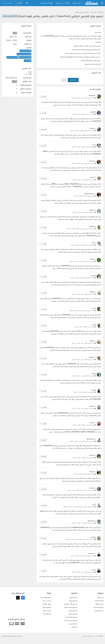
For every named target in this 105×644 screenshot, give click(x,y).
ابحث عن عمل (47, 605)
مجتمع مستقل (47, 611)
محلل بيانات (91, 102)
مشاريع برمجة (73, 605)
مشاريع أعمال (73, 601)
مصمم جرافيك (90, 200)
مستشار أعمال (90, 282)
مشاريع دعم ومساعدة (71, 624)
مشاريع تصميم (73, 615)
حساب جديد (73, 84)
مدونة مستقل (47, 615)
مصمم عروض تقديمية (88, 135)
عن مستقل (100, 601)
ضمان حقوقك (99, 608)
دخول (64, 84)
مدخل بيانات (91, 167)
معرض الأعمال (47, 608)
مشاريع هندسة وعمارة (71, 611)
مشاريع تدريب (73, 628)
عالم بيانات (91, 216)
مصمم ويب (91, 412)
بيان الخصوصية (99, 615)
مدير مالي (27, 78)
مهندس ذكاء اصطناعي (88, 543)
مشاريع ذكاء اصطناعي (71, 608)
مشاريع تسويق (73, 618)
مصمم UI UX (91, 331)
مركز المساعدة (47, 618)
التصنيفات (74, 631)
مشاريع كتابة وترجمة (71, 621)
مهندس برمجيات (90, 118)
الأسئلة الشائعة (99, 605)
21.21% (14, 85)
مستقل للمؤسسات (46, 601)
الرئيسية (101, 12)
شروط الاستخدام (98, 611)
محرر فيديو (91, 184)
